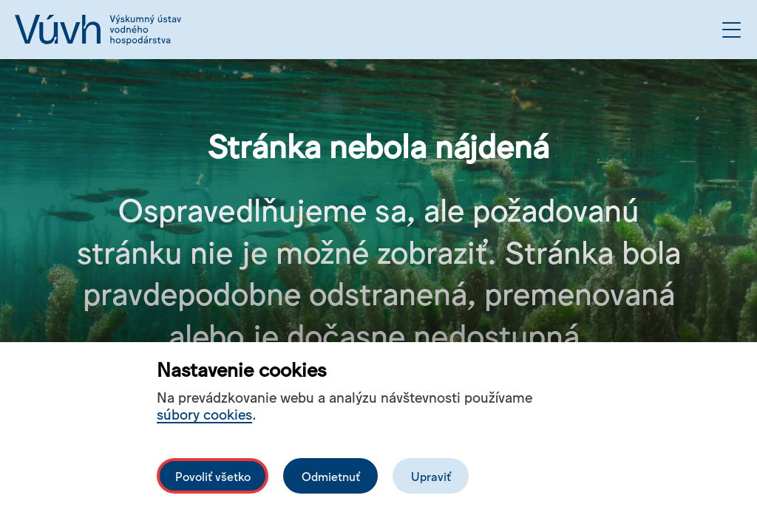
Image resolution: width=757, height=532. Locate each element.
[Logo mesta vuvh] (98, 30)
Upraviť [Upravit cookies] (431, 476)
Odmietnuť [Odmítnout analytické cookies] (331, 476)
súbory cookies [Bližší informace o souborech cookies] (204, 413)
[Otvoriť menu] (731, 30)
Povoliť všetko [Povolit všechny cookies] (213, 476)
